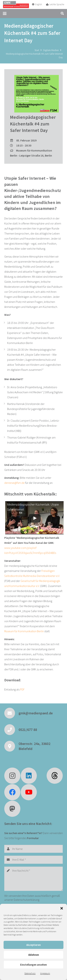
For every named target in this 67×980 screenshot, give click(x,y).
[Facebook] (12, 792)
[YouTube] (29, 792)
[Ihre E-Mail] (33, 860)
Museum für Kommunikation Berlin (24, 631)
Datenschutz (30, 973)
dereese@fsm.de (14, 483)
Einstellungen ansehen (33, 965)
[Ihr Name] (33, 849)
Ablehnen (34, 955)
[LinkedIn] (29, 776)
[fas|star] (55, 776)
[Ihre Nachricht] (33, 879)
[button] (62, 908)
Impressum (45, 973)
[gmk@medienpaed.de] (11, 713)
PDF (22, 689)
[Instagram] (12, 776)
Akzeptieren (33, 945)
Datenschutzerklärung (27, 900)
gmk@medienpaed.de (36, 713)
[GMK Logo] (16, 4)
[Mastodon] (12, 809)
